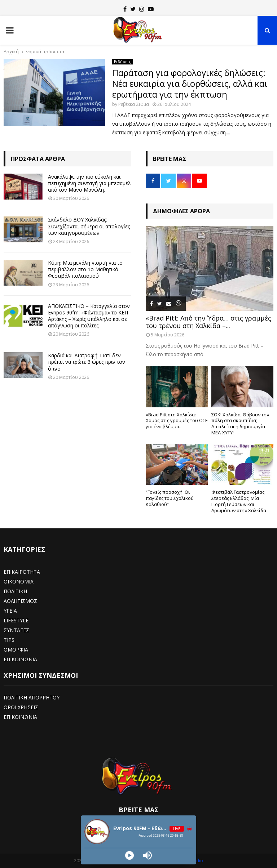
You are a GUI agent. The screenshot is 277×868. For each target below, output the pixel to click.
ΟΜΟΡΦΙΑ (16, 650)
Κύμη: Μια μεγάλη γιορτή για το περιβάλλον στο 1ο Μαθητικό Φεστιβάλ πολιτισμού (85, 269)
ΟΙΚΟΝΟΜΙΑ (19, 581)
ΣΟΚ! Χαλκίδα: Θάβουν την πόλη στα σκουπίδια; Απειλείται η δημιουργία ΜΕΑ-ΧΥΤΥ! (240, 424)
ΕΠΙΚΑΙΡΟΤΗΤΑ (22, 572)
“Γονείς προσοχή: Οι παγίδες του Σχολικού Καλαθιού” (170, 498)
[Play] (129, 855)
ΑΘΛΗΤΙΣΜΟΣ (20, 601)
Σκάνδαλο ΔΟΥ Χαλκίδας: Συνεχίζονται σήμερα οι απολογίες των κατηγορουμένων (89, 226)
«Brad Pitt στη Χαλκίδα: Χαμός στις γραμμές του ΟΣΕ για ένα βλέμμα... (177, 421)
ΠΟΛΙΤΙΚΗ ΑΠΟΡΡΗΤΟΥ (32, 697)
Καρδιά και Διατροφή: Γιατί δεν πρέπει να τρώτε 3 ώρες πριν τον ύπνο (87, 362)
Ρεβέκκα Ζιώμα (134, 104)
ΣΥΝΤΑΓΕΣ (16, 630)
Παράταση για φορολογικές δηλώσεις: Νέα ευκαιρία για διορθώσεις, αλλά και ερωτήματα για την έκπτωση (190, 83)
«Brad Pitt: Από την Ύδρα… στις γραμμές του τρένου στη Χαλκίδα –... (208, 322)
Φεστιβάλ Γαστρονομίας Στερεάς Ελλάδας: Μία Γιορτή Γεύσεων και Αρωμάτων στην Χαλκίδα (239, 501)
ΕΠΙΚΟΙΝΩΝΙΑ (20, 659)
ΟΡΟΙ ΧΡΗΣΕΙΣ (21, 707)
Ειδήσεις (122, 62)
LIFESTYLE (16, 620)
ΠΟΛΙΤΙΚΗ (15, 591)
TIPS (9, 640)
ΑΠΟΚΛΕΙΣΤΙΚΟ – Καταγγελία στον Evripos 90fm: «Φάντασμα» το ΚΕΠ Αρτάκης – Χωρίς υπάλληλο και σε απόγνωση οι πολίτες (89, 316)
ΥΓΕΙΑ (10, 611)
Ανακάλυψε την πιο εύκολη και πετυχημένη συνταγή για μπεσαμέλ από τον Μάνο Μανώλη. (89, 183)
